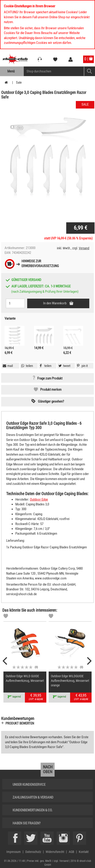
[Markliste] (6, 617)
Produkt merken (51, 390)
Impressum (14, 852)
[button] (82, 366)
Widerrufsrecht (55, 852)
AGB (71, 852)
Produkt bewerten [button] (20, 723)
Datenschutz (33, 852)
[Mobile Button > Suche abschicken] (89, 71)
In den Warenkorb (55, 303)
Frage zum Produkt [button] (50, 378)
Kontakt (84, 852)
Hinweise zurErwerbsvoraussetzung (40, 264)
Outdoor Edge (39, 499)
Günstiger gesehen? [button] (51, 401)
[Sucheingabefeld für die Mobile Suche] (54, 71)
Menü (11, 71)
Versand (84, 248)
